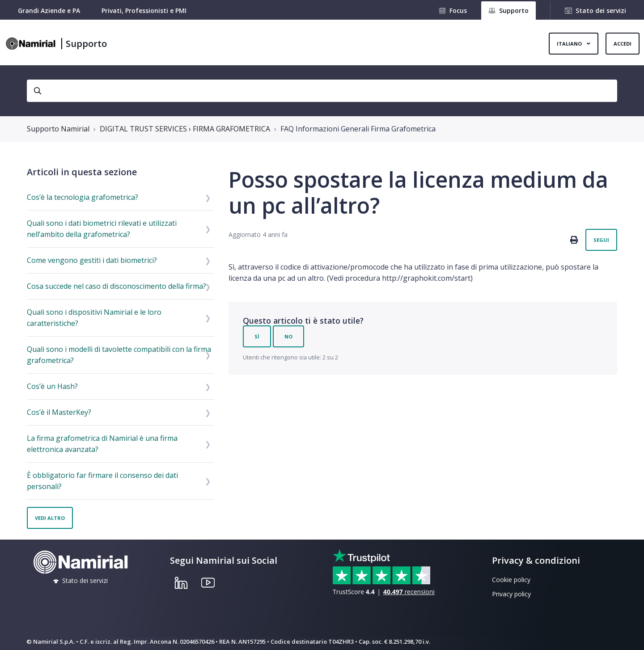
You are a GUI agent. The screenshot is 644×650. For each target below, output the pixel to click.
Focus (458, 11)
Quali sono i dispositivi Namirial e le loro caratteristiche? (94, 318)
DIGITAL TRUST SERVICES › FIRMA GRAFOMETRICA (185, 129)
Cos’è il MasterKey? (59, 412)
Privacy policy (511, 594)
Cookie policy (511, 580)
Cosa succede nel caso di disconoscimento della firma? (117, 286)
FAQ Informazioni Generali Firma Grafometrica (358, 129)
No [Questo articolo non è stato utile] (288, 336)
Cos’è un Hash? (52, 386)
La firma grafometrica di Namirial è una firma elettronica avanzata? (102, 444)
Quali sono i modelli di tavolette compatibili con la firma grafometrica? (119, 355)
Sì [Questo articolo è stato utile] (257, 336)
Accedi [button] (623, 44)
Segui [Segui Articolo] (601, 240)
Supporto (86, 44)
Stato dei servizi (601, 11)
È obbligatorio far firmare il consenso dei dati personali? (102, 481)
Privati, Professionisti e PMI (144, 11)
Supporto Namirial (58, 129)
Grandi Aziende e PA (49, 11)
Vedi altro (50, 518)
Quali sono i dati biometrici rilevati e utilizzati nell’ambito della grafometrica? (102, 229)
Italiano (570, 44)
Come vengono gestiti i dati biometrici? (92, 260)
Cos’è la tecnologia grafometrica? (83, 197)
